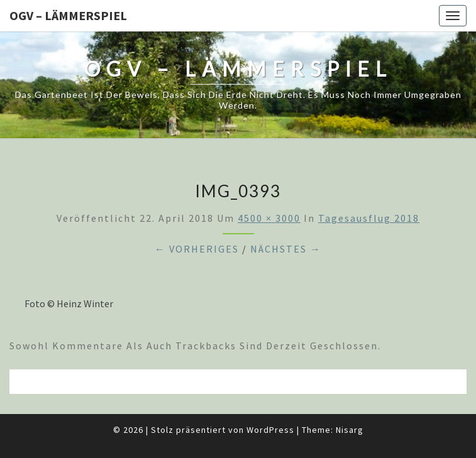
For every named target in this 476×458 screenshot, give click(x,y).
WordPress (270, 430)
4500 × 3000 (269, 218)
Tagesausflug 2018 (369, 218)
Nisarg (350, 430)
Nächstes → (286, 249)
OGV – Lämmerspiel (68, 15)
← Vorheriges (197, 249)
